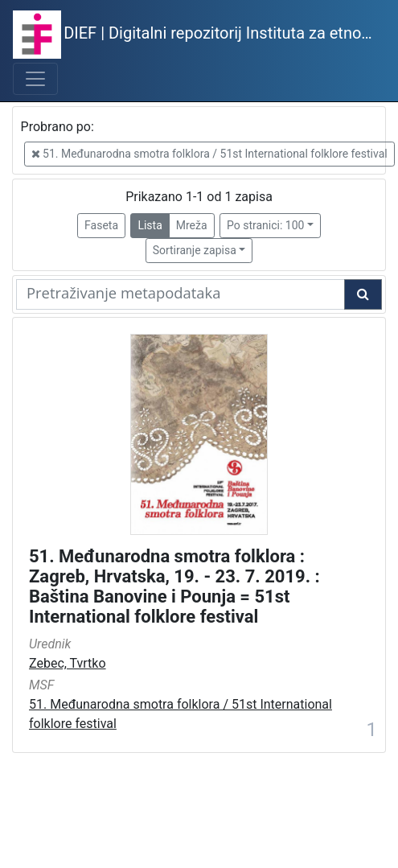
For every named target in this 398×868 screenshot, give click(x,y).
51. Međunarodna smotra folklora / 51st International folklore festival (209, 154)
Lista (150, 225)
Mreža (192, 225)
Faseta (101, 225)
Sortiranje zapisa (195, 250)
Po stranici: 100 (265, 225)
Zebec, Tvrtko (68, 663)
